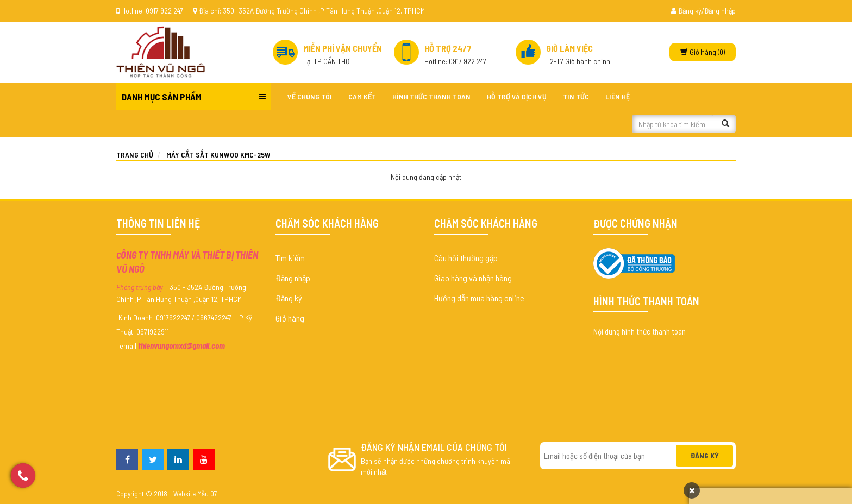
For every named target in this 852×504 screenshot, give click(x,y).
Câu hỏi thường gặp (466, 258)
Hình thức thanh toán (431, 96)
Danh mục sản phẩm (162, 97)
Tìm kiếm (290, 258)
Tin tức (576, 96)
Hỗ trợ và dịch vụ (517, 96)
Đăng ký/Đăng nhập (703, 11)
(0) (703, 52)
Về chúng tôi (310, 96)
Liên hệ (618, 96)
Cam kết (362, 96)
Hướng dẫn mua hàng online (479, 298)
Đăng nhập (293, 278)
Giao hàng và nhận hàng (473, 278)
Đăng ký (289, 298)
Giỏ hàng (290, 318)
